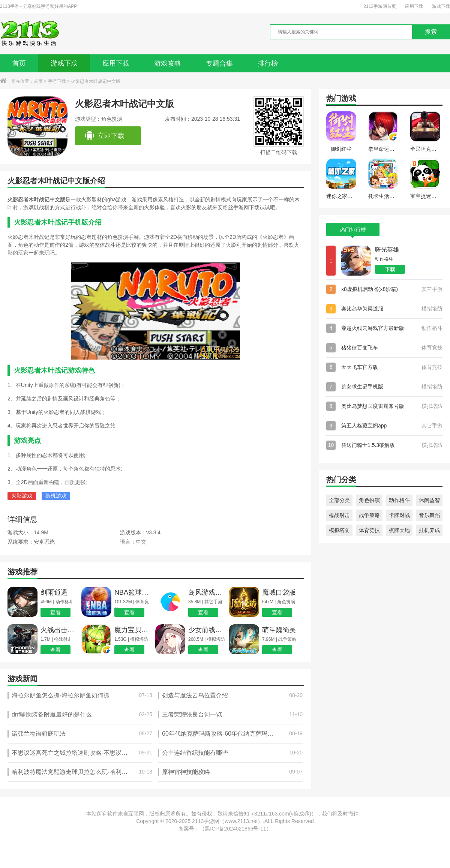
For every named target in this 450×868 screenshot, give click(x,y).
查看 (55, 612)
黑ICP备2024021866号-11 (235, 829)
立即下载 (104, 136)
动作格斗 (399, 500)
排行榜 (268, 63)
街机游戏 (56, 496)
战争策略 (369, 515)
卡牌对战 (399, 515)
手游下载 (57, 81)
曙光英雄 (387, 250)
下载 (390, 269)
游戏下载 (441, 6)
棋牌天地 (399, 530)
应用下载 (414, 6)
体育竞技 (369, 530)
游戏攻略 (168, 63)
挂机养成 (429, 530)
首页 (19, 63)
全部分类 (339, 500)
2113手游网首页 (380, 6)
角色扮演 (369, 500)
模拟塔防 (339, 530)
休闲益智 (429, 500)
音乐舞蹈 (429, 515)
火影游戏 (22, 496)
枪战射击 (339, 515)
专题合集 (219, 63)
